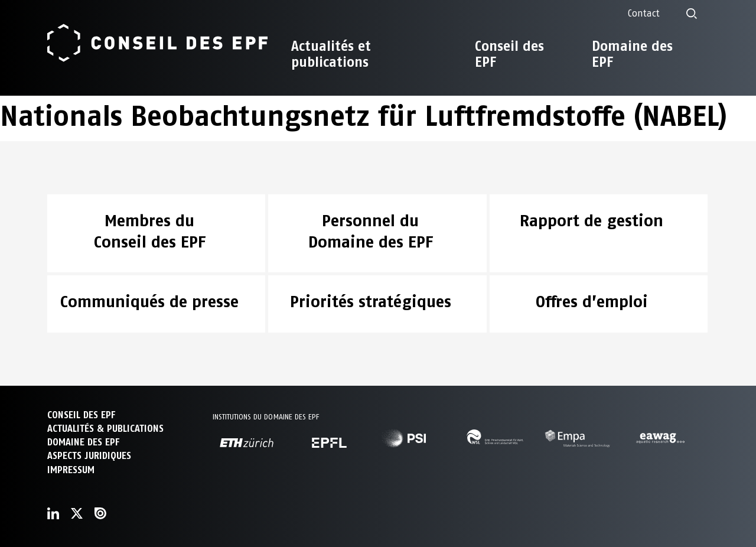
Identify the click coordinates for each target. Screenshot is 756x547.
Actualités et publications (331, 54)
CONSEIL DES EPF (81, 415)
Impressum (71, 470)
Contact (644, 13)
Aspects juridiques (89, 456)
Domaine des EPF (632, 54)
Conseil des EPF (509, 54)
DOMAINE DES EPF (83, 442)
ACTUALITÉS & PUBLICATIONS (105, 429)
